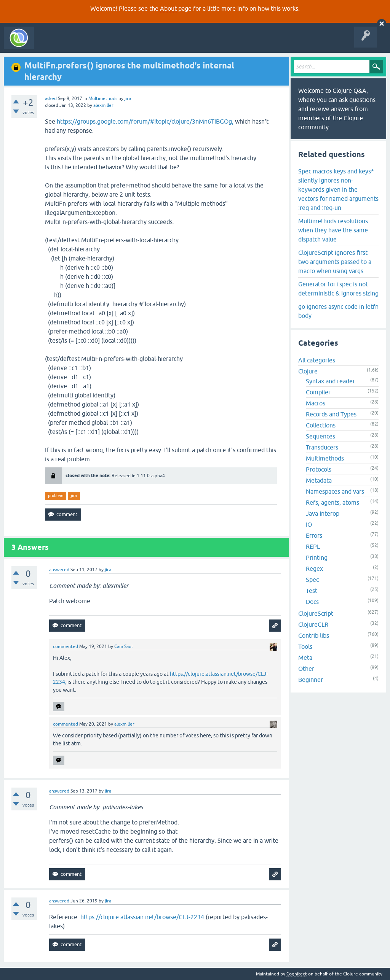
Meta (305, 658)
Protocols (319, 469)
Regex (314, 569)
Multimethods (103, 98)
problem (56, 496)
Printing (317, 558)
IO (309, 524)
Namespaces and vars (335, 491)
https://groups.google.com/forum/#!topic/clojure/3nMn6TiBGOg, (145, 121)
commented (66, 646)
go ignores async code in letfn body (338, 311)
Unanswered (113, 43)
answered (59, 570)
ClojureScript (316, 613)
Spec (312, 580)
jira (74, 496)
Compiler (318, 392)
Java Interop (323, 513)
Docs (312, 602)
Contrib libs (314, 635)
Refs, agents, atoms (332, 502)
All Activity (51, 43)
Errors (314, 535)
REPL (313, 546)
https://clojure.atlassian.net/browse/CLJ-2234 (142, 917)
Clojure (308, 371)
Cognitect (297, 974)
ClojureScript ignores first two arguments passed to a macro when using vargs (335, 262)
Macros (316, 403)
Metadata (319, 480)
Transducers (322, 447)
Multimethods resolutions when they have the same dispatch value (333, 230)
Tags (142, 43)
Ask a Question (174, 43)
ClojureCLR (313, 624)
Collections (321, 425)
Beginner (311, 680)
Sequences (320, 436)
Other (306, 669)
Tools (305, 646)
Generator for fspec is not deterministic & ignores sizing (338, 289)
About (168, 8)
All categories (317, 360)
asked (51, 98)
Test (312, 591)
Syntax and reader (330, 381)
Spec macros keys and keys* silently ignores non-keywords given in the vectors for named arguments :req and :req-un (338, 189)
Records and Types (331, 414)
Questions (81, 43)
